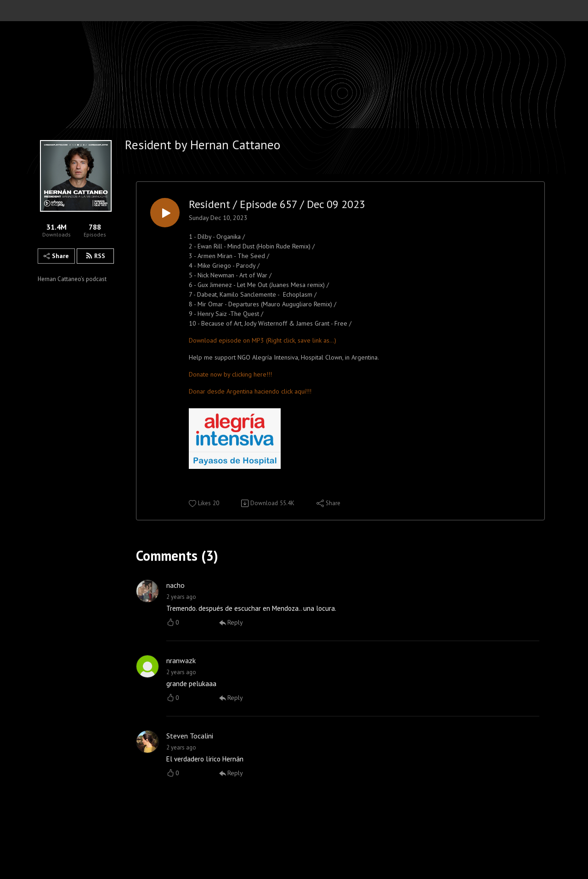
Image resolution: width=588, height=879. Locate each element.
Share (56, 256)
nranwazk (181, 660)
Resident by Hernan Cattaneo (203, 145)
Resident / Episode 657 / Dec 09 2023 (277, 205)
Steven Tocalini (190, 736)
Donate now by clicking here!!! (230, 374)
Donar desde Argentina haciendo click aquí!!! (250, 391)
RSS (95, 256)
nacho (175, 585)
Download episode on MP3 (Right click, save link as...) (263, 340)
